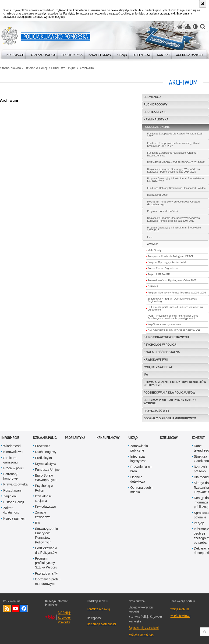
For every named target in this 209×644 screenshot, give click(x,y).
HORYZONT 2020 (157, 195)
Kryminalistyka (156, 119)
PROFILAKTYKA (75, 438)
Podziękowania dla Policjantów (170, 393)
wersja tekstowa (180, 615)
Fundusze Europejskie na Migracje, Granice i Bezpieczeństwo (172, 154)
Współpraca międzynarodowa (164, 324)
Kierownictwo (13, 452)
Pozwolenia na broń (141, 469)
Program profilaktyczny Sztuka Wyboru (170, 402)
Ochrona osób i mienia (141, 490)
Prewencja (153, 97)
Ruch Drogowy (156, 105)
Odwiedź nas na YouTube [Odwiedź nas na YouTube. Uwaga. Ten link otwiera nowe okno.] (15, 608)
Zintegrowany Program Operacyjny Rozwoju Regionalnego (172, 300)
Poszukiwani (12, 490)
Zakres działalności (12, 510)
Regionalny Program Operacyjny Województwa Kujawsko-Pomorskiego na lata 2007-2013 (173, 219)
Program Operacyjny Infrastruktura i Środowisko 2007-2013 (174, 229)
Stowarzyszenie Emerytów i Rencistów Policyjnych (175, 384)
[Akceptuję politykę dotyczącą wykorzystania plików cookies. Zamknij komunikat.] (203, 4)
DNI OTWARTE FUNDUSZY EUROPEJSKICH (174, 330)
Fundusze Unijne (63, 68)
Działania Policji (36, 68)
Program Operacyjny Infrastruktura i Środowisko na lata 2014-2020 (176, 180)
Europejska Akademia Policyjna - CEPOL (171, 256)
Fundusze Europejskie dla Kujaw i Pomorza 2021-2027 (175, 135)
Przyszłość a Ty (156, 411)
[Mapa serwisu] (188, 27)
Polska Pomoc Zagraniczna (163, 268)
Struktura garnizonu (11, 460)
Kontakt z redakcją (98, 609)
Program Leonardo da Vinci (162, 211)
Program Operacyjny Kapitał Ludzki (167, 262)
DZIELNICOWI (169, 438)
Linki (150, 237)
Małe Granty (154, 250)
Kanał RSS (7, 608)
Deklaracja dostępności (101, 624)
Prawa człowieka (15, 484)
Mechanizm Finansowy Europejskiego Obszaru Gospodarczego (173, 203)
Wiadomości (12, 446)
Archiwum (87, 68)
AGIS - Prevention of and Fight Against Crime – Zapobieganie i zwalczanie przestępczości (174, 317)
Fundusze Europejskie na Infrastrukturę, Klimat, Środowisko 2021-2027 (174, 145)
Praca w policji (14, 468)
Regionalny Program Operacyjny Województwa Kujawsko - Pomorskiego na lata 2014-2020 (173, 170)
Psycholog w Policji (160, 345)
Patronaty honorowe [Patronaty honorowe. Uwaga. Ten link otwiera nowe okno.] (11, 476)
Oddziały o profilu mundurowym (170, 418)
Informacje (10, 438)
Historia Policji (14, 502)
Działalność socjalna (162, 352)
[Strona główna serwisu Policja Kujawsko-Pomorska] (180, 27)
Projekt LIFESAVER (159, 274)
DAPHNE (153, 286)
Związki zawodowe (158, 367)
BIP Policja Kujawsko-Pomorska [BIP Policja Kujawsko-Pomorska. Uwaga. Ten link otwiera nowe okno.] (65, 617)
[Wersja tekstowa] (195, 27)
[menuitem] (15, 54)
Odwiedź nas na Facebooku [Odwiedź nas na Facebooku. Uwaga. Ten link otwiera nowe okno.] (24, 608)
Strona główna (11, 68)
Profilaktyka (155, 112)
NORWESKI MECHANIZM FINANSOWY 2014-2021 (176, 162)
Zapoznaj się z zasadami (144, 628)
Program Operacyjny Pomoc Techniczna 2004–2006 (177, 293)
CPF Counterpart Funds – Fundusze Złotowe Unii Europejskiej (175, 308)
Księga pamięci (14, 518)
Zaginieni (10, 496)
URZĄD (133, 438)
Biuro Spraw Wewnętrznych (166, 337)
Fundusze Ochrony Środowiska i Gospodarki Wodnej (177, 188)
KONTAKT (198, 438)
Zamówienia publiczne (139, 448)
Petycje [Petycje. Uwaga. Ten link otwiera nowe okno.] (199, 523)
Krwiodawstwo (156, 360)
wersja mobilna (180, 609)
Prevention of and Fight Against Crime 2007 (172, 280)
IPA (146, 375)
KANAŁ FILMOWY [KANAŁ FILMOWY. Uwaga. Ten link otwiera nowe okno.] (108, 438)
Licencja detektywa (138, 479)
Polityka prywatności (142, 634)
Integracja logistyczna (138, 459)
